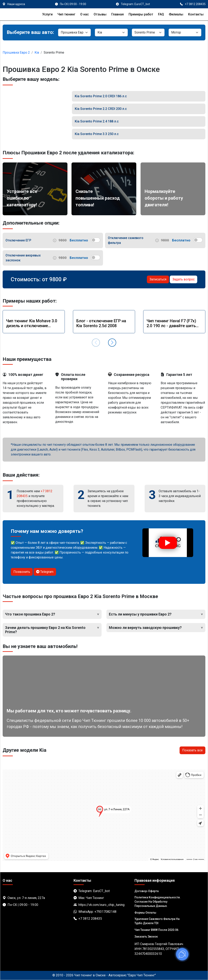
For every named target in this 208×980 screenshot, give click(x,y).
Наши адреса (16, 4)
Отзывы (100, 14)
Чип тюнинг (66, 14)
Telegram (45, 572)
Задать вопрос (184, 279)
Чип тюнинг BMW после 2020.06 (156, 930)
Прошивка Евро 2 (16, 52)
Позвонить (22, 572)
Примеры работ (141, 14)
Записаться (158, 279)
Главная (118, 14)
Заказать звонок (146, 937)
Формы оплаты (145, 913)
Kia (37, 52)
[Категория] (74, 32)
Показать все (192, 750)
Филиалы (176, 14)
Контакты (196, 14)
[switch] (96, 240)
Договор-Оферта (147, 891)
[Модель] (148, 32)
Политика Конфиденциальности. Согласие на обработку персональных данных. (158, 902)
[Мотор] (185, 32)
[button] (112, 343)
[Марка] (111, 32)
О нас (84, 14)
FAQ (161, 14)
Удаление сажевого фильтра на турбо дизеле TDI (157, 921)
